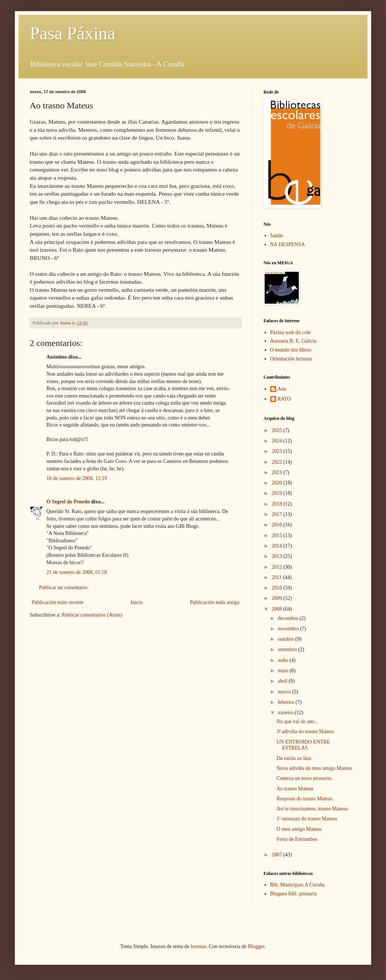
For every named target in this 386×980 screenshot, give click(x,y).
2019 (278, 493)
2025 (278, 430)
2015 (278, 535)
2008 (278, 609)
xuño (284, 660)
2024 (278, 441)
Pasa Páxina (73, 33)
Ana (282, 389)
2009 (278, 598)
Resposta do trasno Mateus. (305, 799)
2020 (278, 483)
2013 (278, 556)
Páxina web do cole (290, 332)
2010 (278, 588)
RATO (284, 399)
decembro (289, 618)
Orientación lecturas (291, 359)
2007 (278, 855)
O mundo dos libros (291, 350)
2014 (278, 546)
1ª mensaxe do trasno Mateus (307, 819)
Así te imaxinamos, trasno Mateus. (313, 809)
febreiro (287, 702)
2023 (278, 451)
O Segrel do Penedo (68, 502)
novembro (289, 629)
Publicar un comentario (63, 587)
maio (284, 671)
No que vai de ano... (297, 721)
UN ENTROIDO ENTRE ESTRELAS (303, 745)
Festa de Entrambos (297, 839)
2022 (278, 462)
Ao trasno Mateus (295, 789)
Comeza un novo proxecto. (305, 778)
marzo (285, 692)
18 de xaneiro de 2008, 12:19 (77, 478)
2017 (278, 514)
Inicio (137, 602)
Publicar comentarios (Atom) (92, 615)
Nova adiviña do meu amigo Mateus (314, 768)
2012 (278, 567)
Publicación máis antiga (215, 602)
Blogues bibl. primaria (294, 894)
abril (283, 681)
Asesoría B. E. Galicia (293, 341)
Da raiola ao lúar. (294, 758)
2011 (277, 577)
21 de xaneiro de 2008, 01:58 (77, 572)
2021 (278, 472)
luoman (198, 946)
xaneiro (286, 713)
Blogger (256, 946)
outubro (286, 639)
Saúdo (277, 236)
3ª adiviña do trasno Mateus (305, 731)
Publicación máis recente (58, 602)
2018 (278, 504)
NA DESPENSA (288, 244)
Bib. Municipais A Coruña (297, 885)
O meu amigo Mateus (299, 829)
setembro (288, 649)
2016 (278, 525)
